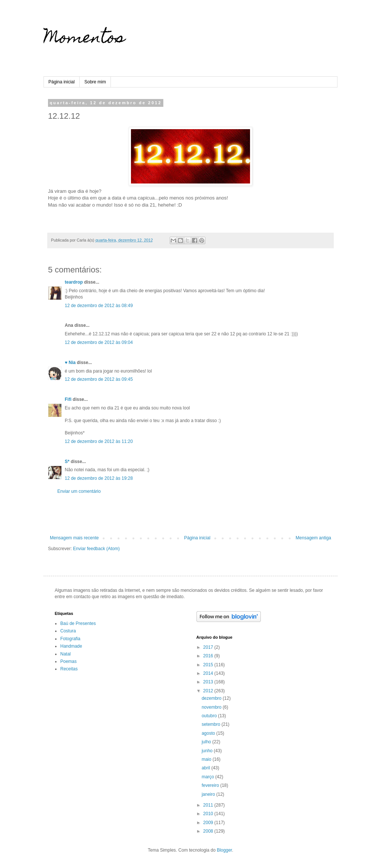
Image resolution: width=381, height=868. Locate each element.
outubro (210, 716)
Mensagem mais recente (74, 538)
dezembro (212, 698)
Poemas (68, 661)
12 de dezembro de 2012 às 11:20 (99, 441)
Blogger (225, 850)
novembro (212, 707)
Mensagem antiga (313, 538)
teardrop (74, 282)
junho (208, 751)
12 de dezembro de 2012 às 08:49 (99, 306)
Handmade (71, 646)
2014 (209, 673)
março (209, 777)
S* (67, 462)
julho (207, 742)
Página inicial (62, 82)
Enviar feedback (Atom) (96, 549)
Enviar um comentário (79, 491)
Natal (65, 654)
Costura (68, 631)
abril (206, 768)
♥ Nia (70, 363)
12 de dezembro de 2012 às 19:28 (99, 478)
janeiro (209, 794)
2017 (209, 647)
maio (207, 759)
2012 (209, 691)
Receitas (69, 669)
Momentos (84, 39)
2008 (209, 831)
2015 (209, 665)
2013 (209, 682)
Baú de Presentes (78, 623)
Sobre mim (95, 82)
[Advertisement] (190, 515)
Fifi (68, 399)
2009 (209, 823)
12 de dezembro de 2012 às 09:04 (99, 342)
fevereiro (211, 785)
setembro (212, 724)
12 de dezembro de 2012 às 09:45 (99, 379)
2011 (209, 805)
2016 (209, 656)
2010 (209, 814)
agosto (209, 733)
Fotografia (70, 639)
